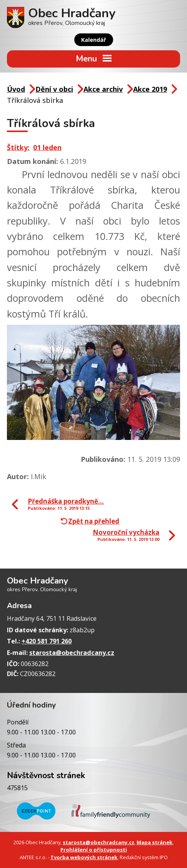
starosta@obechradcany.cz (72, 653)
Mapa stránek (154, 842)
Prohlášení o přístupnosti (94, 850)
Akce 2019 (150, 89)
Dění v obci (54, 89)
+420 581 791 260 (47, 641)
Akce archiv (103, 89)
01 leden (47, 147)
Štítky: (18, 147)
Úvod (16, 89)
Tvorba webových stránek (84, 857)
